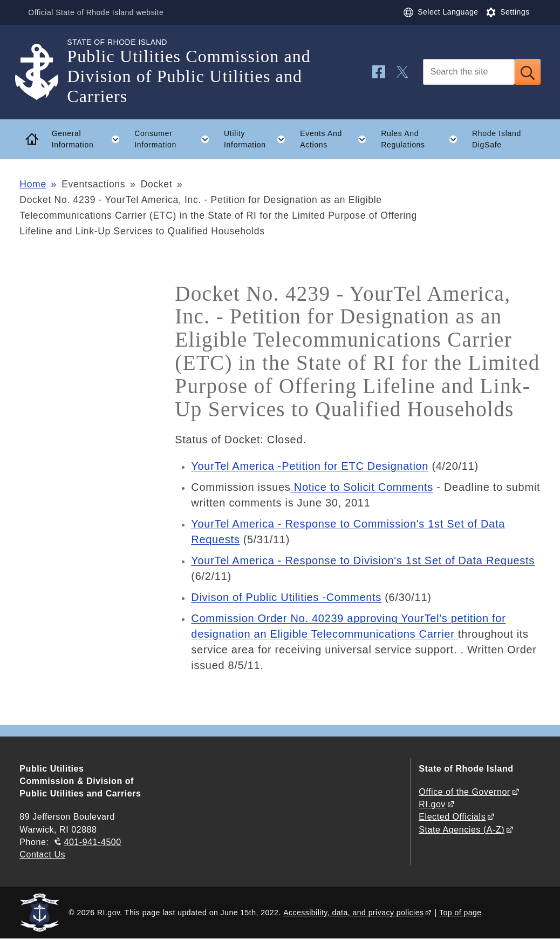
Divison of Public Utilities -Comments (286, 597)
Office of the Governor (464, 792)
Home (33, 184)
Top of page (460, 913)
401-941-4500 (92, 842)
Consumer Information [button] (175, 139)
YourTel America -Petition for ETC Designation (310, 466)
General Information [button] (90, 139)
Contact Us (42, 854)
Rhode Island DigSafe (497, 139)
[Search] (469, 72)
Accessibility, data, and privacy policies (353, 913)
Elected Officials (452, 817)
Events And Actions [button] (337, 139)
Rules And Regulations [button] (423, 139)
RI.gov (432, 804)
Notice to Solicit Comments (362, 487)
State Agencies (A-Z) (462, 830)
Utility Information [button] (258, 139)
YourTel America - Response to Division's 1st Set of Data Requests (363, 560)
